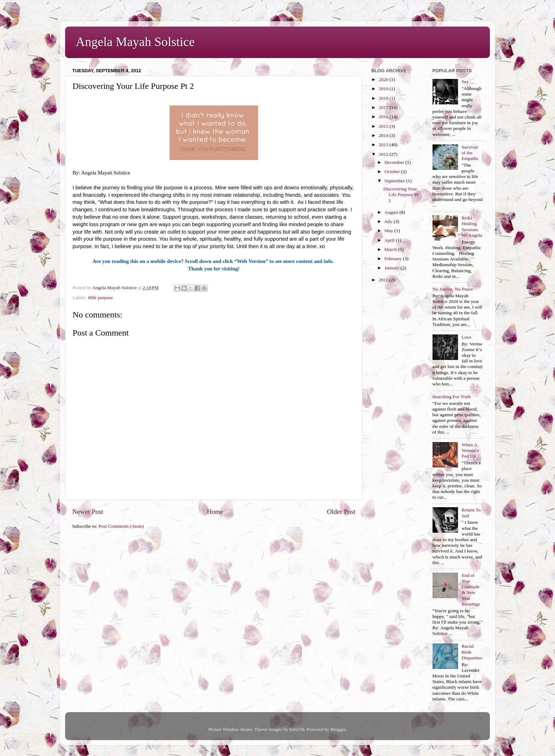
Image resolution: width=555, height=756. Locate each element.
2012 (384, 154)
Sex (465, 82)
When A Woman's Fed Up (470, 450)
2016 (384, 117)
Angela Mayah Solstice (135, 42)
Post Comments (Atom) (121, 526)
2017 (384, 107)
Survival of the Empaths (470, 153)
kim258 (297, 729)
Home (215, 512)
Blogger (338, 729)
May (389, 231)
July (389, 221)
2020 (384, 79)
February (394, 259)
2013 (384, 145)
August (392, 212)
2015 (384, 126)
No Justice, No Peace (453, 289)
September (395, 181)
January (392, 268)
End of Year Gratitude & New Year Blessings (471, 590)
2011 (384, 280)
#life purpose (100, 297)
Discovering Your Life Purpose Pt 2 (401, 194)
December (395, 162)
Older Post (341, 512)
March (391, 249)
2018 (384, 98)
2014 (384, 135)
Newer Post (88, 512)
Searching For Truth (452, 397)
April (390, 240)
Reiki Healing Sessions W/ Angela (472, 227)
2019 (384, 89)
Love (467, 337)
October (393, 171)
